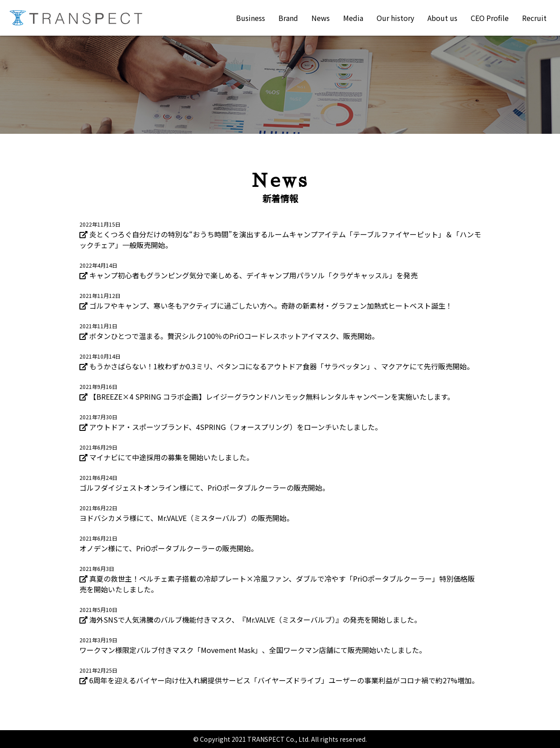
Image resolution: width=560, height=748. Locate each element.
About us (442, 18)
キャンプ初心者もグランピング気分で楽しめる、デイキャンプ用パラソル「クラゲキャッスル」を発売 (253, 275)
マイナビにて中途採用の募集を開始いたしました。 (171, 457)
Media (353, 18)
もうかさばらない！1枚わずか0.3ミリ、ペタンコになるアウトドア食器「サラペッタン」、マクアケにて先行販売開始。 (282, 366)
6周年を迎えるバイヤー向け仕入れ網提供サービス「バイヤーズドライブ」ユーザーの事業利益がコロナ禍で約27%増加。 (284, 680)
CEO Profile (490, 18)
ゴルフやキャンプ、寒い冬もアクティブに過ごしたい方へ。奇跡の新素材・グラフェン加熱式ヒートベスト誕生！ (271, 306)
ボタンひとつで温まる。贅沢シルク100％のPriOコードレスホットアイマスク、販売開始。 (234, 336)
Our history (395, 18)
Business (251, 18)
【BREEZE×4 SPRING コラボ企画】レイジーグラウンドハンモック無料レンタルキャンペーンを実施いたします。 (272, 397)
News (321, 18)
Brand (288, 18)
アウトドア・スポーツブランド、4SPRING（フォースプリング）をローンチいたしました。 (236, 427)
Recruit (534, 18)
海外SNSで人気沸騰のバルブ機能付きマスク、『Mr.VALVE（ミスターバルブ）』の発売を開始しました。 (255, 620)
